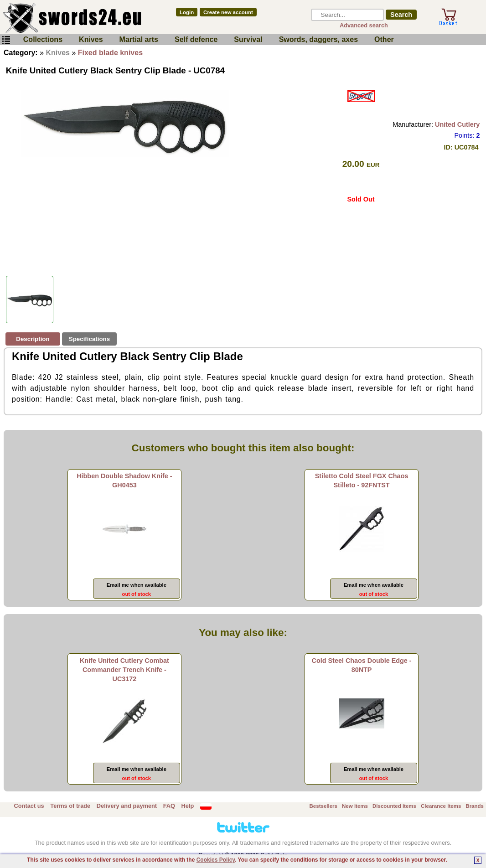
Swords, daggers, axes (318, 39)
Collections (43, 39)
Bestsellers (323, 806)
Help (188, 806)
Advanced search (364, 25)
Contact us (29, 806)
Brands (475, 806)
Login (187, 12)
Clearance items (441, 806)
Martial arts (139, 39)
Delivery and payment (127, 806)
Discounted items (394, 806)
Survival (248, 39)
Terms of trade (70, 806)
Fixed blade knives (110, 53)
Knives (91, 39)
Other (384, 39)
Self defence (196, 39)
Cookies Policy (216, 860)
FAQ (169, 806)
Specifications (89, 339)
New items (355, 806)
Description (33, 339)
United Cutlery (457, 124)
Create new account (228, 12)
